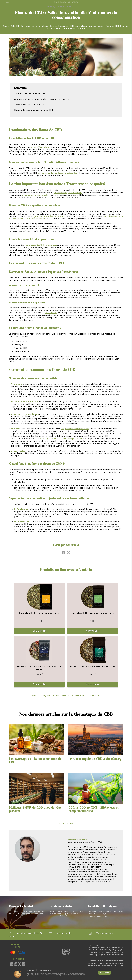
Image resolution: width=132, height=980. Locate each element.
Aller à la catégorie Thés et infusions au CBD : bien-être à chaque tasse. (66, 695)
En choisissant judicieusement (68, 193)
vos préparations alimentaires (75, 429)
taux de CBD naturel (40, 147)
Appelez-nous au (26, 935)
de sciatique (51, 313)
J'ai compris (104, 973)
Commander (39, 631)
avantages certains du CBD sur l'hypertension (61, 438)
